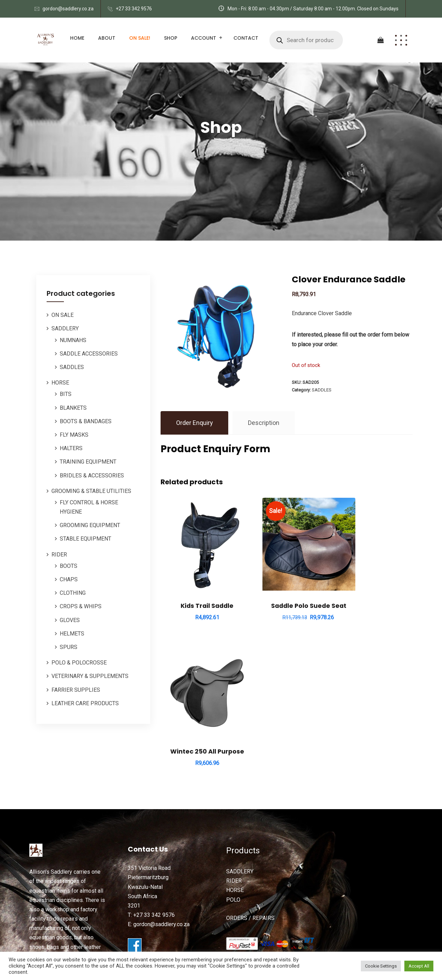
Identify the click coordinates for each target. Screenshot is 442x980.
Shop (171, 38)
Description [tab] (264, 423)
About (107, 38)
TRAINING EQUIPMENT (88, 462)
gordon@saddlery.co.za (68, 9)
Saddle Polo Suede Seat (286, 590)
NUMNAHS (73, 340)
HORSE (60, 383)
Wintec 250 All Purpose (374, 586)
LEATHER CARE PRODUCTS (85, 703)
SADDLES (72, 367)
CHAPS (69, 579)
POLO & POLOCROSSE (79, 663)
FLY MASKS (74, 435)
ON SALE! (140, 38)
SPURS (69, 647)
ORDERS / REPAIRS (250, 855)
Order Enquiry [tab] (195, 423)
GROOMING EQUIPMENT (90, 525)
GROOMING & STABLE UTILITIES (91, 491)
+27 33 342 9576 (134, 9)
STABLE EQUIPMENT (85, 539)
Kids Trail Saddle (199, 590)
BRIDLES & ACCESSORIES (92, 476)
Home (77, 38)
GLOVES (70, 620)
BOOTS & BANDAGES (86, 421)
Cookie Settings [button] (381, 966)
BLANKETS (73, 408)
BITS (66, 394)
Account (204, 38)
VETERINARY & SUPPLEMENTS (90, 676)
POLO (233, 837)
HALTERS (71, 448)
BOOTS (69, 566)
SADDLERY (65, 328)
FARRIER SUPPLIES (76, 690)
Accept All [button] (419, 966)
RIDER (59, 555)
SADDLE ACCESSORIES (89, 354)
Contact (246, 38)
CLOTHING (73, 593)
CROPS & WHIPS (81, 606)
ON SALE (63, 315)
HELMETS (72, 634)
